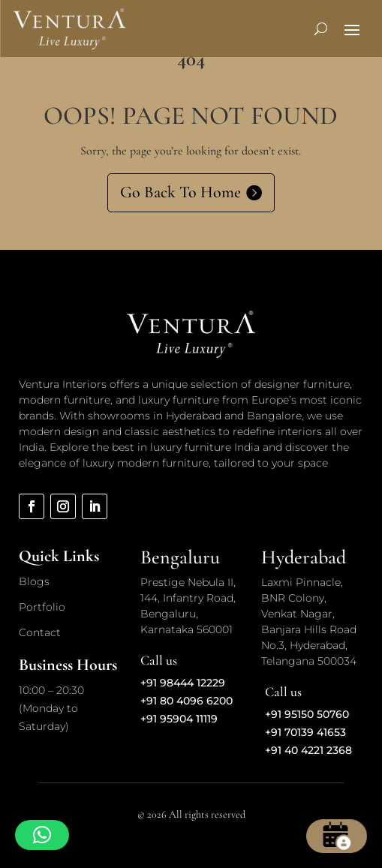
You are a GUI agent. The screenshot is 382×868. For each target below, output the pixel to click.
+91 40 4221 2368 (308, 750)
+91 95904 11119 (179, 719)
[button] (42, 835)
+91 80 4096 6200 (186, 701)
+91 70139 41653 (305, 732)
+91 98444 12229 (183, 683)
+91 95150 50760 (307, 714)
